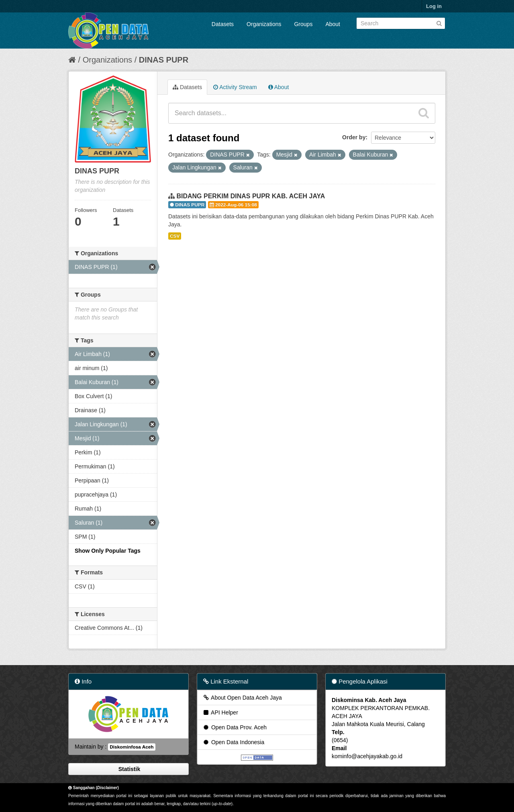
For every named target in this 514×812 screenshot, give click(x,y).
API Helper (220, 712)
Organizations (264, 24)
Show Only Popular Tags (108, 551)
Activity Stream (235, 87)
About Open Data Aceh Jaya (242, 698)
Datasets (223, 24)
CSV (175, 236)
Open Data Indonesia (233, 742)
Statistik (128, 769)
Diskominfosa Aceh (132, 747)
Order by (354, 137)
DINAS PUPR (164, 60)
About (333, 24)
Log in (434, 6)
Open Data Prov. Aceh (235, 727)
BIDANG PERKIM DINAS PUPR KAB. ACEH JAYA (251, 196)
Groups (303, 24)
